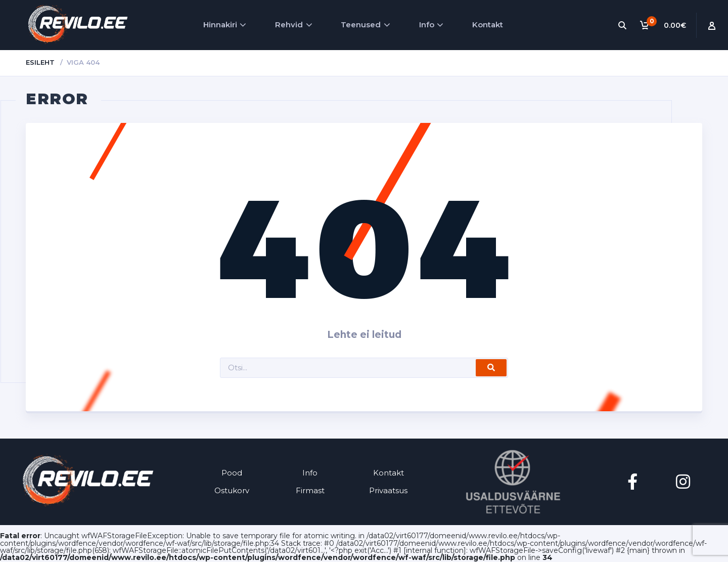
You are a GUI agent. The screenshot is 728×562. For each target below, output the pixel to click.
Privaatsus (388, 490)
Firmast (310, 490)
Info (427, 25)
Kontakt (488, 25)
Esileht (40, 62)
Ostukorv (232, 490)
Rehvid (289, 25)
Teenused (361, 25)
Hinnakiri (220, 25)
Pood (232, 473)
